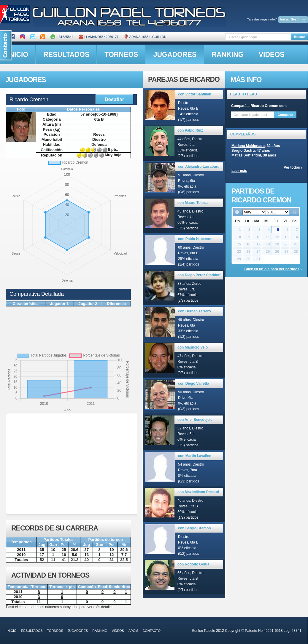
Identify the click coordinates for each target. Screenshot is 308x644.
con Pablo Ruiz (190, 130)
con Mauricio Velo (193, 347)
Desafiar (114, 99)
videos (272, 55)
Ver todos (292, 167)
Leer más (239, 171)
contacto (151, 631)
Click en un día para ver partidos (272, 269)
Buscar (300, 37)
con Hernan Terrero (194, 311)
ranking (227, 55)
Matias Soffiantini (246, 155)
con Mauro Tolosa (193, 203)
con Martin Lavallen (195, 456)
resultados (66, 55)
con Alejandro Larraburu (199, 167)
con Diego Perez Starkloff (199, 275)
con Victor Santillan (195, 94)
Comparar (285, 115)
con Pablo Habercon (195, 239)
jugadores (175, 55)
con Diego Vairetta (194, 383)
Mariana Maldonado (248, 146)
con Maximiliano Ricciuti (198, 492)
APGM (133, 631)
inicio (12, 631)
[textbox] (258, 37)
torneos (121, 55)
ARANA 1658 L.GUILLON (145, 37)
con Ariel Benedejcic (195, 420)
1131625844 (62, 37)
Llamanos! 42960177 (99, 37)
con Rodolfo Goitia (193, 564)
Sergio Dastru (243, 151)
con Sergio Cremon (195, 528)
